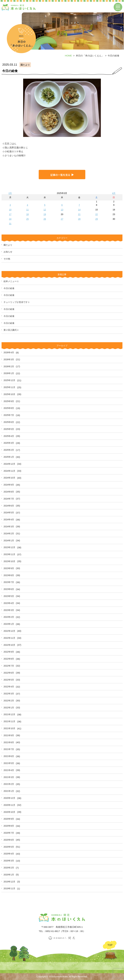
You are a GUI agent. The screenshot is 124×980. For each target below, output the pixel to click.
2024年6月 (9, 506)
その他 (7, 259)
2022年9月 (9, 652)
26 (45, 219)
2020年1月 (9, 875)
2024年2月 (9, 534)
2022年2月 (9, 701)
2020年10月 (9, 812)
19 (45, 214)
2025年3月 (9, 443)
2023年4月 (9, 603)
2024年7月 (9, 499)
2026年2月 (9, 366)
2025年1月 (9, 457)
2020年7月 (9, 833)
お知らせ (8, 252)
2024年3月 (9, 527)
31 (10, 224)
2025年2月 (9, 450)
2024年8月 (9, 492)
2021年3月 (9, 777)
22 (96, 214)
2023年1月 (9, 624)
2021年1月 (9, 791)
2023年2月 (9, 617)
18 (28, 214)
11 (28, 210)
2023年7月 (9, 582)
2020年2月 (9, 868)
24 (10, 219)
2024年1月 (9, 541)
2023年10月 (9, 561)
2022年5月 (9, 680)
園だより (8, 245)
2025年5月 (9, 429)
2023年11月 (9, 554)
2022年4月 (9, 687)
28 (79, 219)
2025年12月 (9, 380)
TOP (110, 945)
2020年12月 (9, 798)
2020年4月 (9, 854)
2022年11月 (9, 638)
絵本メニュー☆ (11, 281)
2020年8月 (9, 826)
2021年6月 (9, 756)
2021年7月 (9, 749)
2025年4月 (9, 436)
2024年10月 (9, 478)
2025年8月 (9, 408)
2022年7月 (9, 666)
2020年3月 (9, 861)
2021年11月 (9, 721)
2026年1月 (9, 373)
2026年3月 (9, 359)
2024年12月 (9, 464)
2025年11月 (9, 387)
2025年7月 (9, 415)
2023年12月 (9, 547)
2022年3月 (9, 694)
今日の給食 (9, 288)
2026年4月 (9, 352)
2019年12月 (9, 882)
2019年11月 (9, 888)
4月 (114, 193)
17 (10, 214)
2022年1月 (9, 708)
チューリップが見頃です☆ (17, 302)
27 (62, 219)
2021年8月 (9, 742)
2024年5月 (9, 513)
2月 (10, 193)
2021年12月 (9, 714)
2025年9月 (9, 401)
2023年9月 (9, 568)
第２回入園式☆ (11, 330)
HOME (68, 56)
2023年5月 (9, 596)
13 (62, 210)
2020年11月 (9, 805)
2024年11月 (9, 471)
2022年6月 (9, 673)
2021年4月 (9, 770)
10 (10, 210)
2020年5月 (9, 847)
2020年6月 (9, 840)
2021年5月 (9, 763)
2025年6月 (9, 422)
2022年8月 (9, 659)
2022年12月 (9, 631)
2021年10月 (9, 728)
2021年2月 (9, 784)
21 (79, 214)
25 (28, 219)
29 (96, 219)
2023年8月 (9, 575)
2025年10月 (9, 394)
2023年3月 (9, 610)
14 (79, 210)
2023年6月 (9, 589)
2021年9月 (9, 735)
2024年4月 (9, 520)
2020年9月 (9, 819)
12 (45, 210)
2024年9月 (9, 485)
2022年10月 (9, 645)
